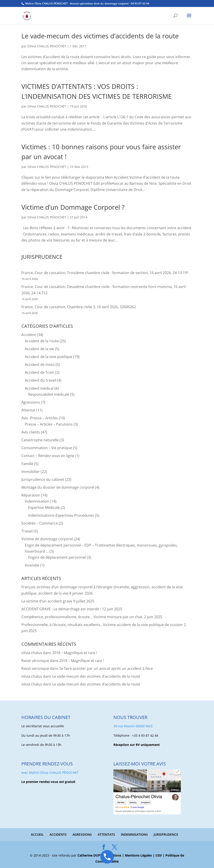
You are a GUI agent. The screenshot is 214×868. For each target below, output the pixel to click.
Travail (27, 531)
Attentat (28, 410)
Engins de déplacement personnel (57, 557)
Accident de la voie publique (48, 357)
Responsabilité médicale (49, 394)
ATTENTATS (106, 834)
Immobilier (31, 472)
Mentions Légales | (140, 855)
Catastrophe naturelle (40, 440)
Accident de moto (40, 365)
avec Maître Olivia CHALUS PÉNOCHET (50, 772)
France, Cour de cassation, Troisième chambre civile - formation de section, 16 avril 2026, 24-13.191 (105, 273)
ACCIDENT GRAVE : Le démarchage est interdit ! (61, 609)
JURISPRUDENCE (166, 834)
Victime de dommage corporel (47, 539)
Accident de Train (39, 372)
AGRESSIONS (82, 834)
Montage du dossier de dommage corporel (58, 487)
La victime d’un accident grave (47, 601)
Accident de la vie (39, 349)
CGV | (160, 855)
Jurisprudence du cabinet (43, 479)
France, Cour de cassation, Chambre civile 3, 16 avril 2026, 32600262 (79, 307)
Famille (27, 464)
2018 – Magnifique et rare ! (75, 653)
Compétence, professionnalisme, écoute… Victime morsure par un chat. (82, 617)
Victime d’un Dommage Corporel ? (73, 207)
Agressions (31, 402)
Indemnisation (37, 501)
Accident (29, 335)
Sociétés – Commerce (40, 523)
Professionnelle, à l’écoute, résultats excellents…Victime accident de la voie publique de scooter (102, 625)
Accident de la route (42, 341)
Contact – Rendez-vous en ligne (48, 456)
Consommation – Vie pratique (47, 448)
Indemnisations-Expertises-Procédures (61, 515)
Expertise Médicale (44, 508)
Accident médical (39, 388)
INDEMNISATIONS (134, 834)
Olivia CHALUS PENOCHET (47, 46)
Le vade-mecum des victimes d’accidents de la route (100, 36)
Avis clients (31, 432)
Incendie (32, 565)
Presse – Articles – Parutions (49, 424)
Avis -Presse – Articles (40, 418)
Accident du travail (41, 380)
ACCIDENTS (58, 834)
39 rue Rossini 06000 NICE (133, 726)
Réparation (31, 495)
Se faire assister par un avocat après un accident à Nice (106, 668)
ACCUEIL (37, 834)
